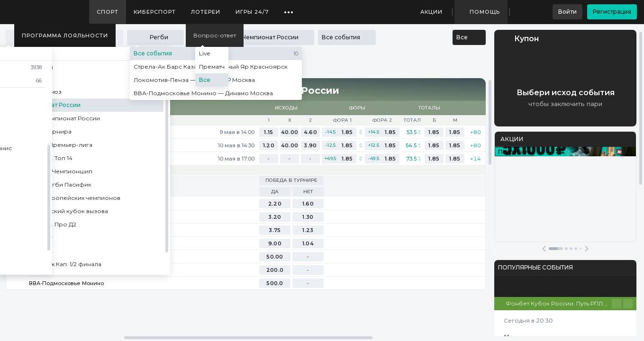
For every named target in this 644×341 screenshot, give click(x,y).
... (289, 9)
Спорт (108, 12)
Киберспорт (155, 12)
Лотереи (206, 12)
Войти (567, 12)
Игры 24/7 (252, 12)
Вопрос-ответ (215, 35)
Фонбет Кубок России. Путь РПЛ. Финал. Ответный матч (559, 303)
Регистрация (612, 12)
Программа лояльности (65, 36)
